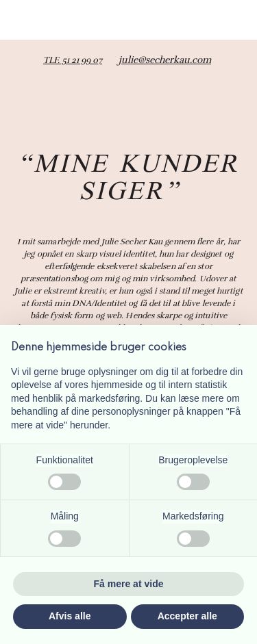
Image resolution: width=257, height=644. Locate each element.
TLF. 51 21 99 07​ (73, 60)
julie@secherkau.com (165, 60)
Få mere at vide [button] (129, 584)
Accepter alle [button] (187, 616)
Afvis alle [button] (70, 616)
